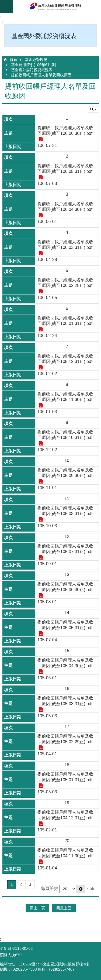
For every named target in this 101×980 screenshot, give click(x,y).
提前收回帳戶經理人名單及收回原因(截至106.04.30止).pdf (65, 207)
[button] (81, 889)
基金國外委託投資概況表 (32, 70)
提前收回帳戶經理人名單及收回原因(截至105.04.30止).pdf (65, 663)
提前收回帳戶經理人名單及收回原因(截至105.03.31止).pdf (65, 701)
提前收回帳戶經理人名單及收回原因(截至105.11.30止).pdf (65, 397)
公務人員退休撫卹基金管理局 (57, 6)
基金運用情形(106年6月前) (34, 65)
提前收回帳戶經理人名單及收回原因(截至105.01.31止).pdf (65, 777)
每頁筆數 (50, 888)
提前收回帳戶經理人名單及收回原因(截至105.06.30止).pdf (65, 587)
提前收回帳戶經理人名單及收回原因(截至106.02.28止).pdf (65, 283)
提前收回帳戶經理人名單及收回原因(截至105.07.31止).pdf (65, 549)
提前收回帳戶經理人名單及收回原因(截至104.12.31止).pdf (65, 815)
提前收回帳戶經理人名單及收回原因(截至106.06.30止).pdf (65, 131)
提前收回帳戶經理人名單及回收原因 (41, 75)
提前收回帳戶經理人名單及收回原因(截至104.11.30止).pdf (65, 853)
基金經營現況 (36, 60)
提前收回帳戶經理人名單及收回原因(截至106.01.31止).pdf (65, 321)
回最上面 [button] (64, 908)
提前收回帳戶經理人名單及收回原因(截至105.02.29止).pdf (65, 739)
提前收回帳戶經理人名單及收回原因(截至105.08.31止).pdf (65, 511)
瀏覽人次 (8, 955)
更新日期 (8, 948)
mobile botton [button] (6, 6)
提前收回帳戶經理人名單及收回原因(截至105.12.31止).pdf (65, 359)
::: (2, 16)
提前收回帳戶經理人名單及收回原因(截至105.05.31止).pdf (65, 625)
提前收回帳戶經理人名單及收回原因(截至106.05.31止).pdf (65, 169)
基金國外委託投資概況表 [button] (44, 36)
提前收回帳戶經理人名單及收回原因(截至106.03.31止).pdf (65, 245)
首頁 (13, 60)
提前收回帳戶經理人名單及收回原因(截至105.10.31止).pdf (65, 435)
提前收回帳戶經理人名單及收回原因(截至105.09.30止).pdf (65, 473)
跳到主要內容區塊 (3, 3)
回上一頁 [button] (37, 908)
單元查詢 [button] (93, 109)
